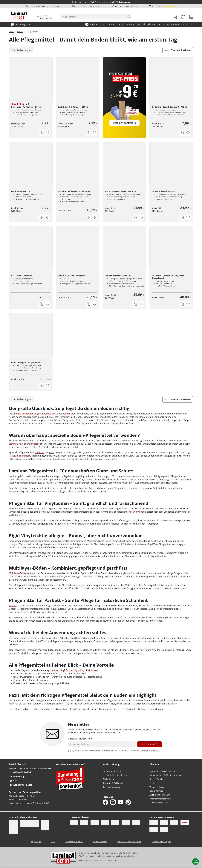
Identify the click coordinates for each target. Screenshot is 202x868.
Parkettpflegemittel (19, 456)
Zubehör (20, 32)
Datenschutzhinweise (150, 751)
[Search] (128, 17)
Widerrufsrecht (100, 842)
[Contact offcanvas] (195, 861)
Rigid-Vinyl (40, 414)
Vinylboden (28, 414)
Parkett (66, 414)
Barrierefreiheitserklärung (129, 842)
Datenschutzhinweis (74, 842)
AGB (53, 842)
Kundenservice (78, 709)
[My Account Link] (176, 18)
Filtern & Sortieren (178, 50)
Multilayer (52, 414)
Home (11, 32)
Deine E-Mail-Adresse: (80, 739)
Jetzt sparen (125, 2)
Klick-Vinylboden (137, 512)
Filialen (129, 709)
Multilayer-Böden (18, 573)
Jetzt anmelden (150, 744)
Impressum (36, 842)
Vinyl (21, 444)
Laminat (17, 414)
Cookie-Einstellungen (161, 842)
